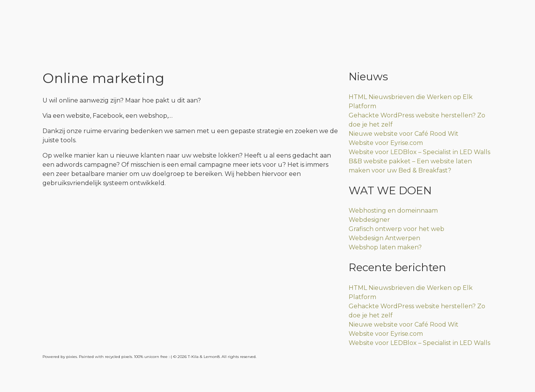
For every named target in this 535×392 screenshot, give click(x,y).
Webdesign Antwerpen (384, 238)
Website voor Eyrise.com (386, 143)
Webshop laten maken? (385, 247)
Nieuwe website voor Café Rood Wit (404, 134)
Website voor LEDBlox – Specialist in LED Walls (419, 152)
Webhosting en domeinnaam (393, 211)
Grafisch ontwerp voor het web (396, 229)
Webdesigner (369, 220)
